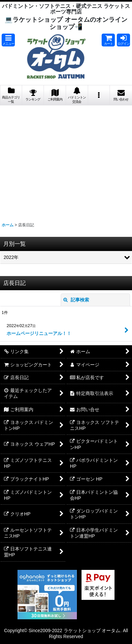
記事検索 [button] (76, 300)
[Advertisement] (66, 161)
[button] (8, 40)
